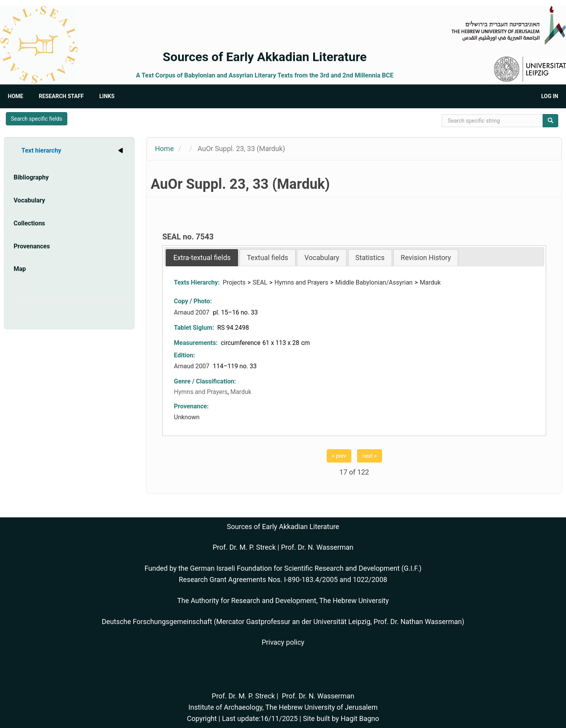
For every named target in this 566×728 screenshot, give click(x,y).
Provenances (32, 246)
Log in (550, 96)
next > (369, 456)
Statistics (370, 258)
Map (20, 269)
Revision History (426, 258)
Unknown (187, 417)
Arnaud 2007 (192, 312)
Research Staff (61, 96)
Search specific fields (37, 119)
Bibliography (31, 177)
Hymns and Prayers (301, 282)
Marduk (430, 282)
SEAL (260, 282)
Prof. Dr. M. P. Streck (244, 547)
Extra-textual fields (202, 258)
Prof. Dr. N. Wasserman (317, 547)
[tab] (202, 258)
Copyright (202, 718)
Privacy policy (283, 642)
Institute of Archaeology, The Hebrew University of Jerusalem (283, 707)
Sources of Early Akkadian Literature (265, 57)
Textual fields (268, 258)
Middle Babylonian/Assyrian (374, 282)
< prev (339, 456)
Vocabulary (29, 200)
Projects (234, 282)
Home (16, 96)
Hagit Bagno (360, 718)
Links (107, 96)
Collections (29, 223)
